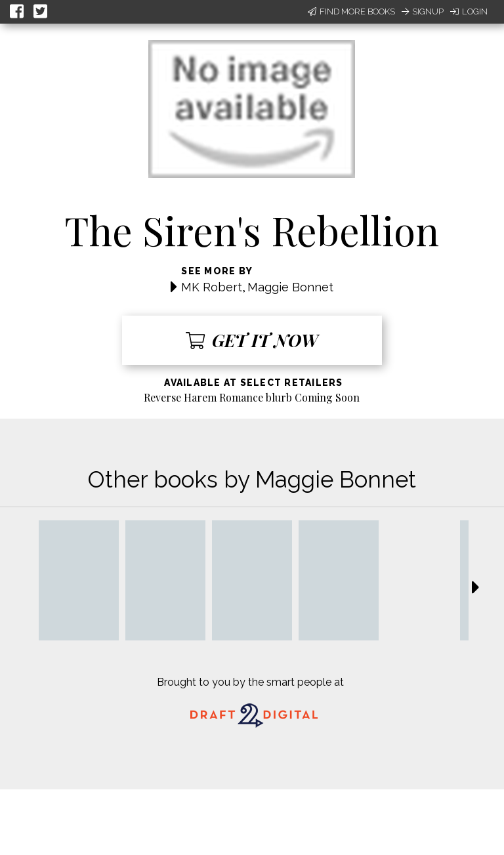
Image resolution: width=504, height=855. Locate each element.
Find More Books (351, 11)
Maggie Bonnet (290, 287)
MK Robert (212, 287)
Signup (423, 11)
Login (469, 11)
